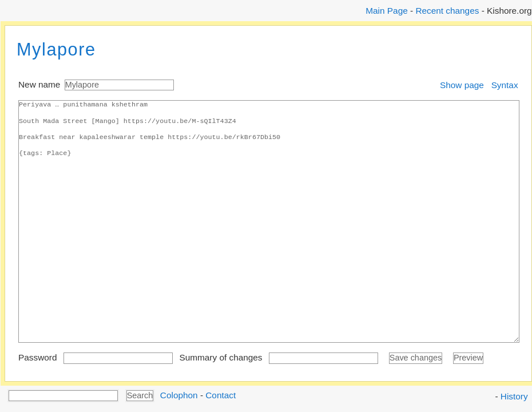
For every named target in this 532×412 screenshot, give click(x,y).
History (514, 396)
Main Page (386, 11)
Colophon (179, 395)
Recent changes (447, 11)
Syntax (505, 85)
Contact (221, 395)
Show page (462, 85)
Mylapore (56, 49)
